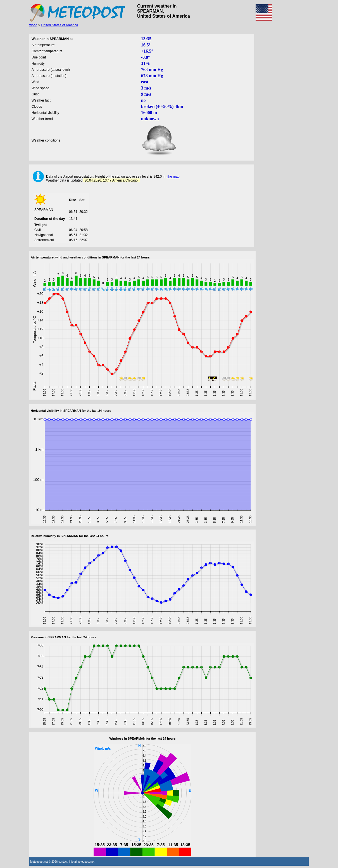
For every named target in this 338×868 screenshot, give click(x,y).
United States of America (59, 25)
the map (173, 177)
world (33, 25)
